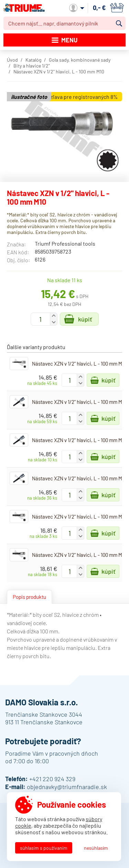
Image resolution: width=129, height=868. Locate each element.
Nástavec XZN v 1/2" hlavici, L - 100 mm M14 (79, 555)
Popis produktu (29, 597)
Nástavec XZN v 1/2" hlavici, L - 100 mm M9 (78, 478)
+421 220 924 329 (52, 779)
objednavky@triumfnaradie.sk (67, 787)
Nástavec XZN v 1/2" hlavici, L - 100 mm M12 (79, 517)
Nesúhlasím (96, 848)
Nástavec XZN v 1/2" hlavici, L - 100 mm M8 (78, 440)
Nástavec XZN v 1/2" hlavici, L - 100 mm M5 (78, 364)
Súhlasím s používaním (44, 848)
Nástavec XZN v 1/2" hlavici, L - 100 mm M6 (78, 402)
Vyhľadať (119, 23)
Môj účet (77, 8)
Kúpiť (85, 319)
